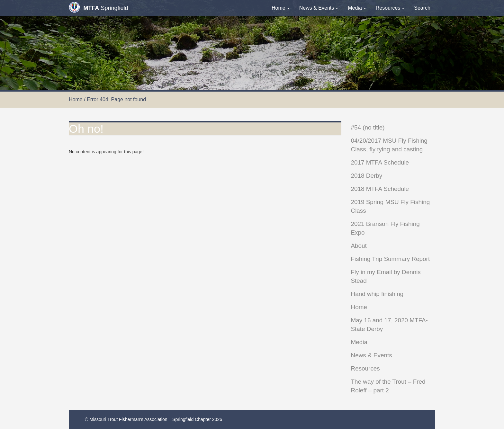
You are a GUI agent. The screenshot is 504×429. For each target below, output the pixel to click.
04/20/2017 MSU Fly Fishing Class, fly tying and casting (389, 145)
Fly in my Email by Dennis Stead (386, 276)
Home (281, 8)
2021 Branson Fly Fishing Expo (385, 228)
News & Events (319, 8)
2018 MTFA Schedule (380, 189)
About (359, 246)
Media (357, 8)
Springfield (98, 7)
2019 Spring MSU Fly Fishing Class (391, 206)
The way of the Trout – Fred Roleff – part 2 (388, 386)
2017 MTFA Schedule (380, 162)
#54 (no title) (368, 127)
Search (422, 8)
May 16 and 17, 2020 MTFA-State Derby (389, 325)
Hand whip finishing (377, 294)
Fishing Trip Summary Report (391, 259)
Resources (390, 8)
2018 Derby (367, 176)
